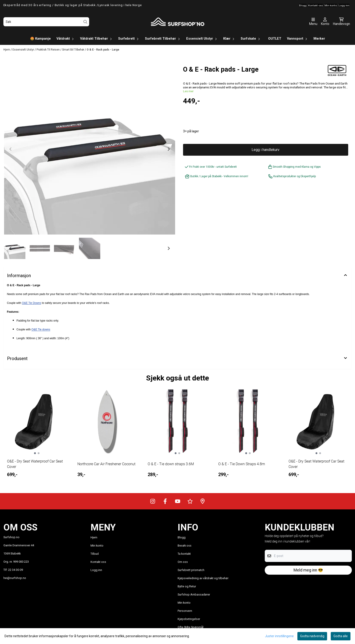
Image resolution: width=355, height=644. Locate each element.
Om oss (183, 562)
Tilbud (95, 554)
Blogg (182, 537)
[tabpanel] (37, 436)
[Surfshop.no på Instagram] (153, 501)
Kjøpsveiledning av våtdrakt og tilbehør (203, 578)
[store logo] (178, 22)
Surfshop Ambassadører (194, 594)
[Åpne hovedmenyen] (313, 22)
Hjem (7, 50)
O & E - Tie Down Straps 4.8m (242, 464)
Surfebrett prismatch (191, 570)
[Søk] (46, 22)
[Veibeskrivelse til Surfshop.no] (203, 501)
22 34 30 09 (16, 570)
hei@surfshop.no (15, 578)
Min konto (97, 546)
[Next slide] (169, 149)
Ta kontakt (184, 554)
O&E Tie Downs (32, 303)
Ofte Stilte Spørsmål (191, 627)
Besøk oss (185, 546)
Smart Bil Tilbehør (73, 50)
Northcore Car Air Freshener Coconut (106, 464)
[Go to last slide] (11, 248)
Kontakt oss (98, 562)
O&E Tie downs (41, 329)
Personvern (185, 611)
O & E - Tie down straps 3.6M (171, 464)
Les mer (188, 91)
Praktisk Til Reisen (48, 50)
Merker (319, 39)
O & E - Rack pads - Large (103, 50)
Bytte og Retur (187, 586)
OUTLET (275, 39)
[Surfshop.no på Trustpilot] (190, 501)
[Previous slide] (11, 149)
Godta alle (341, 636)
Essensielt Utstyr (24, 50)
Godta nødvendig (312, 636)
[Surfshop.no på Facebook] (165, 501)
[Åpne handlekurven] (342, 22)
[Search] (85, 22)
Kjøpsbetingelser (189, 619)
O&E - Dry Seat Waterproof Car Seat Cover (35, 464)
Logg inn (96, 570)
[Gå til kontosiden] (325, 22)
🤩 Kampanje (40, 39)
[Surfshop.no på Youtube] (178, 501)
